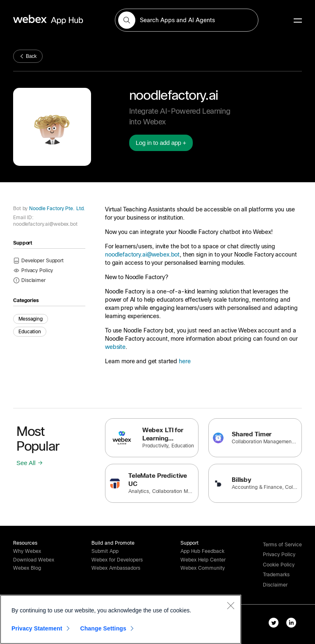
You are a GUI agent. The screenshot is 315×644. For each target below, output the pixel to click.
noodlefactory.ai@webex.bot (142, 254)
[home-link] (64, 20)
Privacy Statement (37, 628)
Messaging (31, 319)
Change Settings (103, 628)
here (185, 361)
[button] (127, 20)
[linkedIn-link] (293, 624)
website (115, 347)
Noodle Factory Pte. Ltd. (56, 209)
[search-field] (187, 20)
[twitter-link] (275, 624)
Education (30, 332)
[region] (121, 619)
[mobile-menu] (298, 21)
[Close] (231, 605)
